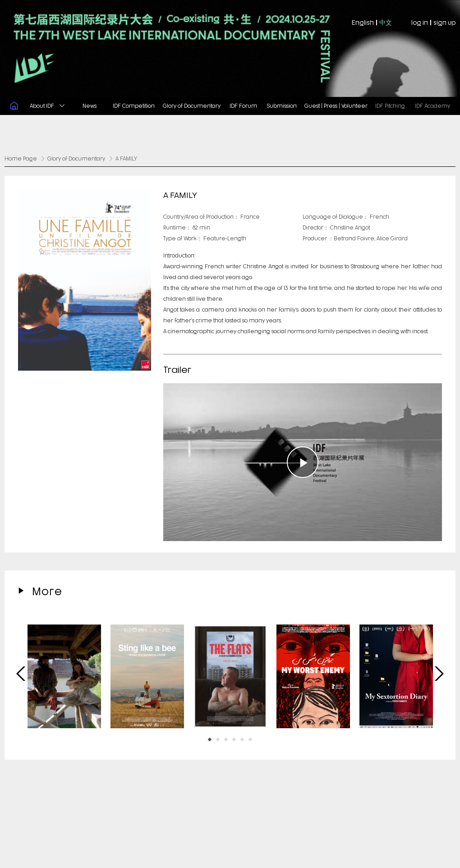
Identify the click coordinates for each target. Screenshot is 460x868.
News (90, 105)
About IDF (47, 105)
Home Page (21, 158)
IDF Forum (243, 105)
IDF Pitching (390, 105)
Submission (282, 105)
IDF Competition (134, 105)
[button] (210, 738)
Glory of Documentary (192, 105)
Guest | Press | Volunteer (336, 105)
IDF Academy (432, 105)
